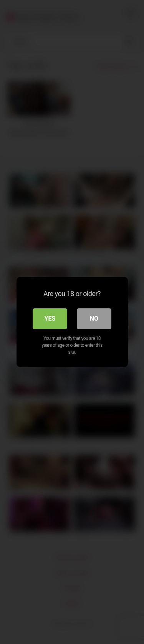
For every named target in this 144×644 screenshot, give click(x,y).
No (94, 319)
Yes (50, 319)
